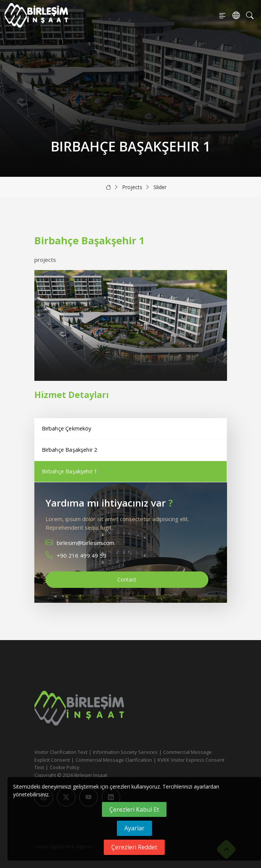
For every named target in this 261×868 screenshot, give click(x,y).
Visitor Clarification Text (61, 752)
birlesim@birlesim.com (86, 543)
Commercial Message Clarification (114, 760)
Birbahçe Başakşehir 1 (70, 471)
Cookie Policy (65, 767)
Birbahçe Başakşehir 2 (70, 450)
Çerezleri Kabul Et (134, 809)
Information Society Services (125, 752)
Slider (160, 187)
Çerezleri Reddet (134, 847)
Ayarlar (134, 828)
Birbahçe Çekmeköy (67, 428)
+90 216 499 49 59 (82, 555)
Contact (127, 579)
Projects (132, 187)
